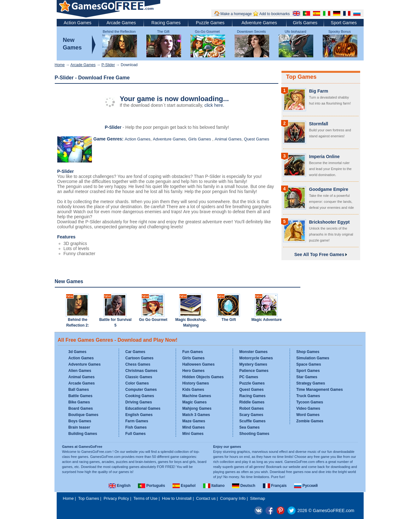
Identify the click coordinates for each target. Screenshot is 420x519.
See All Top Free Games (321, 254)
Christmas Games (141, 371)
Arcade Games (121, 23)
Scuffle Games (252, 421)
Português (151, 486)
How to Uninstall (177, 498)
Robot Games (252, 408)
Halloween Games (199, 364)
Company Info (233, 498)
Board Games (81, 408)
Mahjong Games (197, 408)
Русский (306, 486)
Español (184, 486)
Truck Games (308, 396)
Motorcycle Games (256, 358)
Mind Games (193, 427)
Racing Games (166, 23)
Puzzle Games (210, 23)
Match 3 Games (196, 415)
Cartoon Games (139, 358)
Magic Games (194, 402)
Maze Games (194, 421)
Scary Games (251, 415)
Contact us (206, 498)
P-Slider (108, 65)
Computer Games (141, 390)
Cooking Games (140, 396)
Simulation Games (313, 358)
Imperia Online (324, 157)
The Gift (163, 31)
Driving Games (139, 402)
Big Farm (319, 91)
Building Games (83, 434)
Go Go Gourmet (153, 320)
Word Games (308, 415)
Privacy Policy (116, 498)
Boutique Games (83, 415)
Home (60, 65)
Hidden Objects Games (203, 377)
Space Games (309, 364)
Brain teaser (79, 427)
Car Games (135, 352)
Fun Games (193, 352)
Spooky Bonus (340, 31)
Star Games (307, 377)
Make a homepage (236, 14)
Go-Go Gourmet (207, 31)
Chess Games (138, 364)
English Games (139, 415)
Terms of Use (146, 498)
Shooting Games (254, 434)
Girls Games (305, 23)
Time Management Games (320, 390)
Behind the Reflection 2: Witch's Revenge (78, 325)
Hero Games (193, 371)
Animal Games (228, 139)
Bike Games (79, 402)
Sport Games (344, 23)
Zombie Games (310, 421)
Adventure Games (259, 23)
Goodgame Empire (329, 189)
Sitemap (258, 498)
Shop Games (308, 352)
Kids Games (193, 390)
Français (275, 486)
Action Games (77, 23)
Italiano (214, 486)
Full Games (136, 434)
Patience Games (254, 371)
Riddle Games (252, 402)
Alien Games (80, 371)
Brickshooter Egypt (329, 222)
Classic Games (139, 377)
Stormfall (319, 124)
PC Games (249, 377)
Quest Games (257, 139)
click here (214, 105)
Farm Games (137, 421)
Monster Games (253, 352)
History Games (196, 383)
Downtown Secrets (252, 31)
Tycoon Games (310, 402)
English (120, 486)
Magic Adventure (266, 320)
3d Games (77, 352)
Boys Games (80, 421)
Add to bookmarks (274, 14)
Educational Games (143, 408)
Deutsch (244, 486)
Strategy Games (311, 383)
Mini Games (193, 434)
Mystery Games (253, 364)
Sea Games (250, 427)
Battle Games (80, 396)
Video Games (308, 408)
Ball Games (79, 390)
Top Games (301, 77)
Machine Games (197, 396)
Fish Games (136, 427)
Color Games (137, 383)
